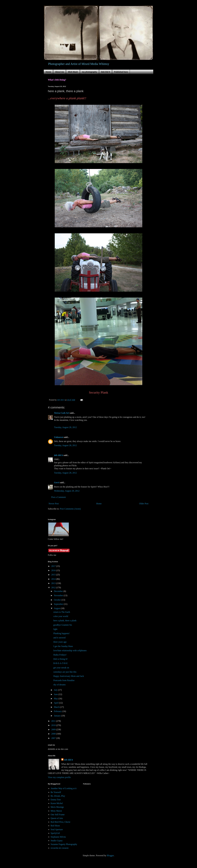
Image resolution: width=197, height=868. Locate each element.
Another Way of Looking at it (64, 788)
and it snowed (59, 638)
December (59, 591)
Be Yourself (56, 792)
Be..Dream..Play (58, 796)
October (58, 600)
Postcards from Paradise (64, 680)
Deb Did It (106, 72)
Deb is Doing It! (60, 659)
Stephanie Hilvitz (58, 837)
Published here (121, 72)
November (59, 595)
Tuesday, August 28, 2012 (65, 427)
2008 (54, 734)
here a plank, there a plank (65, 620)
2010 (54, 725)
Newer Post (54, 504)
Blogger (110, 855)
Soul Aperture (57, 829)
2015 (54, 575)
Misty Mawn (56, 811)
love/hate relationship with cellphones (70, 650)
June (56, 694)
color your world (61, 616)
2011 (54, 721)
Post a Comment (59, 497)
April (57, 703)
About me (60, 72)
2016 (54, 570)
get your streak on (61, 668)
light (55, 629)
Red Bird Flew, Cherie (60, 822)
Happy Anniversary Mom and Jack (69, 676)
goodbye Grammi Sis (63, 625)
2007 (54, 738)
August (57, 608)
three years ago (60, 642)
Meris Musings (57, 807)
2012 (54, 587)
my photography (89, 72)
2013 (54, 583)
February (58, 711)
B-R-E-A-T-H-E (60, 663)
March (57, 707)
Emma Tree (56, 800)
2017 (54, 566)
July (56, 690)
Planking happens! (61, 633)
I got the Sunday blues (63, 646)
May (56, 699)
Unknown (59, 437)
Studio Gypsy (57, 841)
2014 (54, 579)
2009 (54, 729)
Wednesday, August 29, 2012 (67, 491)
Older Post (144, 504)
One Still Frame (58, 815)
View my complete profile (59, 777)
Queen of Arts (57, 818)
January (58, 716)
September (59, 604)
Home (48, 72)
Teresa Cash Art (62, 413)
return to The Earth (62, 612)
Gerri (57, 482)
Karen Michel (57, 803)
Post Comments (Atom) (70, 509)
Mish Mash (73, 72)
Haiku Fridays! (60, 655)
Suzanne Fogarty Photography (64, 844)
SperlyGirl (55, 833)
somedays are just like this (65, 672)
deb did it (58, 455)
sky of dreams (60, 685)
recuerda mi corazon (60, 848)
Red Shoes (55, 826)
